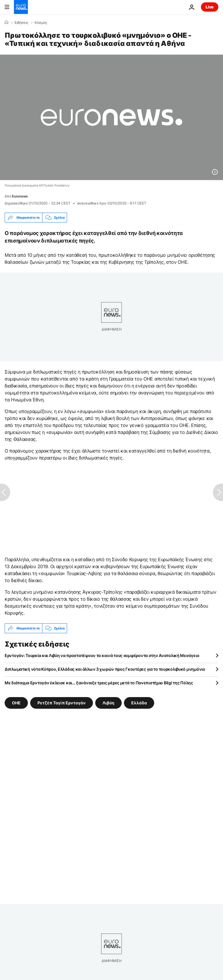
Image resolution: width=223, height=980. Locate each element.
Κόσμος (41, 23)
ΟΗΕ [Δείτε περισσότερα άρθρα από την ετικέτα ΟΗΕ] (16, 703)
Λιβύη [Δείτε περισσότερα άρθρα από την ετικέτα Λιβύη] (108, 703)
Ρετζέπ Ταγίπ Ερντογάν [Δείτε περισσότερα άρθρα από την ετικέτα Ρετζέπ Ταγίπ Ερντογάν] (62, 703)
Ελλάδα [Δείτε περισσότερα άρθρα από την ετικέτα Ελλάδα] (139, 703)
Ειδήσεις (21, 23)
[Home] (6, 22)
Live (210, 7)
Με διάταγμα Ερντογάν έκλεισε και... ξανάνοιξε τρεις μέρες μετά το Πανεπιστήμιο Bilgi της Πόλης (99, 683)
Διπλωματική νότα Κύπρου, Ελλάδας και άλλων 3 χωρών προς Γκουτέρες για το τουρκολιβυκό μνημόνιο (105, 669)
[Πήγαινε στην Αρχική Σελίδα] (21, 7)
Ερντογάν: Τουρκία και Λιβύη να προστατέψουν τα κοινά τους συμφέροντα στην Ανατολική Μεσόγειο (102, 655)
